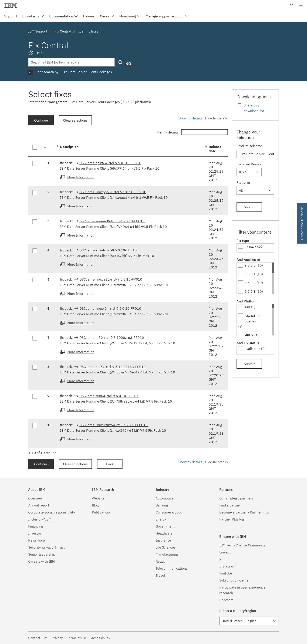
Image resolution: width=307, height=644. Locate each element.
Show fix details (190, 118)
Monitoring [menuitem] (127, 16)
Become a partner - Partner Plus (244, 512)
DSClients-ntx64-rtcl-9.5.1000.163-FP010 (113, 367)
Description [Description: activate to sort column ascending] (69, 147)
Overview (35, 498)
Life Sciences (166, 547)
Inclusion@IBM (40, 519)
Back (110, 464)
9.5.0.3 (250, 291)
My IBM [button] (292, 7)
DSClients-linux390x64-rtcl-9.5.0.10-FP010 (114, 425)
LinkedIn (226, 552)
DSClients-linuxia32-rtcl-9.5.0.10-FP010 (111, 279)
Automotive (165, 498)
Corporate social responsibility (52, 512)
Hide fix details (216, 118)
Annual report (39, 505)
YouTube (226, 573)
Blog (95, 505)
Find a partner (230, 505)
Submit (249, 207)
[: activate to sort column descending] (49, 149)
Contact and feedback (302, 223)
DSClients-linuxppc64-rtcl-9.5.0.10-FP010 (113, 192)
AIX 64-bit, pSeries (253, 318)
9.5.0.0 (250, 265)
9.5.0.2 (250, 283)
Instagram (227, 566)
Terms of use (77, 638)
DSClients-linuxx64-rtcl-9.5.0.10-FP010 (111, 308)
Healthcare (164, 533)
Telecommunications (172, 568)
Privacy (57, 638)
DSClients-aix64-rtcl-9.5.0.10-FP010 (108, 250)
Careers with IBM (42, 561)
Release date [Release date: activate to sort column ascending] (215, 149)
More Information (81, 177)
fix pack (250, 246)
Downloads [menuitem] (31, 16)
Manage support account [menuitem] (165, 16)
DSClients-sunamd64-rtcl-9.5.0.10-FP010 (112, 221)
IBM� (11, 5)
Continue (41, 120)
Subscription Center (234, 580)
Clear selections (75, 120)
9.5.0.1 (250, 274)
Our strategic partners (236, 498)
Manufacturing (167, 554)
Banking (162, 505)
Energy (161, 519)
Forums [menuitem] (89, 16)
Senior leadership (42, 554)
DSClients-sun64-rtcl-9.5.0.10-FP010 (109, 396)
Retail (160, 561)
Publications (101, 512)
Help (39, 53)
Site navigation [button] (301, 7)
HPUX (249, 335)
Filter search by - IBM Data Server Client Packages (73, 72)
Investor (35, 533)
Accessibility (101, 638)
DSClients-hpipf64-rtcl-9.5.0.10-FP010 (110, 163)
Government (165, 526)
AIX (247, 307)
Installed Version (250, 164)
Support (11, 16)
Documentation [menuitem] (61, 16)
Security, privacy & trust (46, 547)
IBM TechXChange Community (242, 545)
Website (98, 498)
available (251, 349)
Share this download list (254, 108)
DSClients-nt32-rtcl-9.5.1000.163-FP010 (112, 338)
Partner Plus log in (233, 519)
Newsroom (37, 540)
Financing (36, 526)
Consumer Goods (169, 512)
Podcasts (226, 600)
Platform (243, 182)
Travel (160, 575)
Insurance (163, 540)
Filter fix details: (191, 132)
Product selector (249, 146)
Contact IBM (38, 638)
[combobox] (249, 172)
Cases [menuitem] (105, 16)
